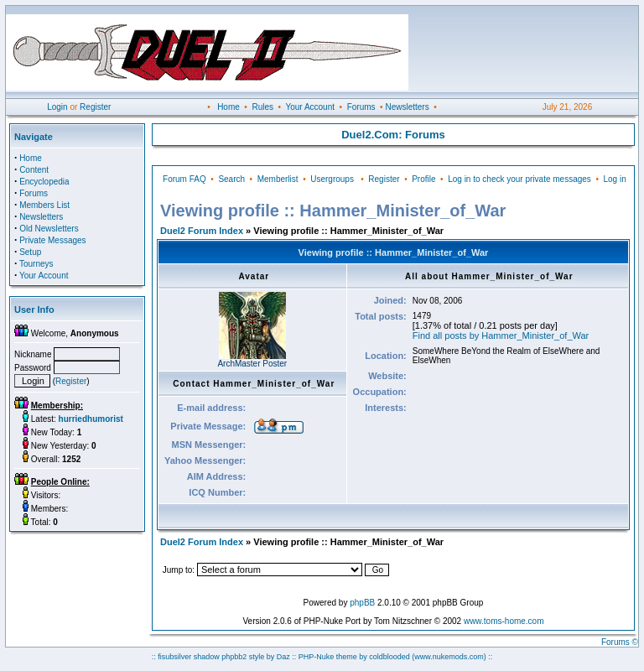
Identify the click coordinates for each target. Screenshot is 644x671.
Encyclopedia (44, 182)
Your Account (310, 107)
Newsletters (407, 107)
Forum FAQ (184, 179)
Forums (361, 107)
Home (229, 107)
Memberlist (278, 179)
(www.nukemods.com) (449, 657)
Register (95, 107)
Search (231, 179)
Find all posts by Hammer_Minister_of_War (501, 335)
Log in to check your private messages (519, 179)
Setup (30, 252)
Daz (283, 657)
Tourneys (36, 264)
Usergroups (332, 179)
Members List (44, 205)
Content (34, 170)
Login (57, 107)
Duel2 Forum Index (202, 231)
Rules (262, 107)
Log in (614, 179)
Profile (423, 179)
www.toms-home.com (504, 621)
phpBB (362, 603)
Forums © (620, 642)
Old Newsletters (49, 229)
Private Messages (52, 240)
